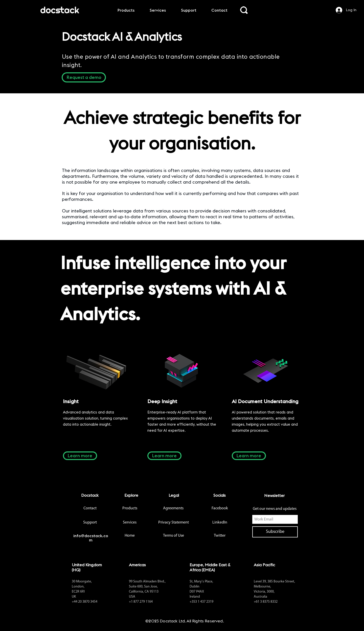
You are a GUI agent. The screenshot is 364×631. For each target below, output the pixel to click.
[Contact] (90, 508)
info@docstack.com (91, 538)
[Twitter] (220, 536)
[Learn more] (80, 456)
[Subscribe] (275, 532)
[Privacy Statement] (173, 523)
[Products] (130, 508)
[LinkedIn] (220, 523)
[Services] (130, 523)
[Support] (90, 523)
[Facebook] (220, 508)
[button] (84, 77)
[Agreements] (173, 508)
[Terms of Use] (174, 536)
